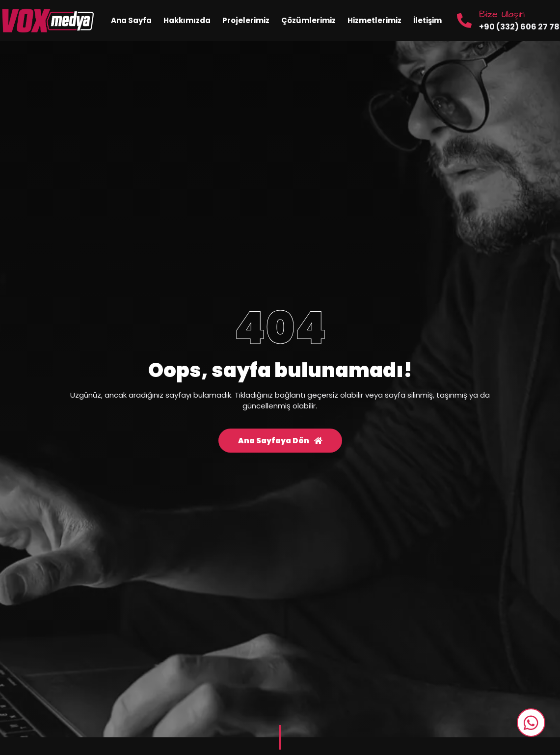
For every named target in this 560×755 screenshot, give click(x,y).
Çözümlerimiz (308, 20)
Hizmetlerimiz (374, 20)
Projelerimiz (246, 20)
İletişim (427, 20)
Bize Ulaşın (502, 14)
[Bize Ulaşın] (464, 21)
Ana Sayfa (131, 20)
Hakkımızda (187, 20)
